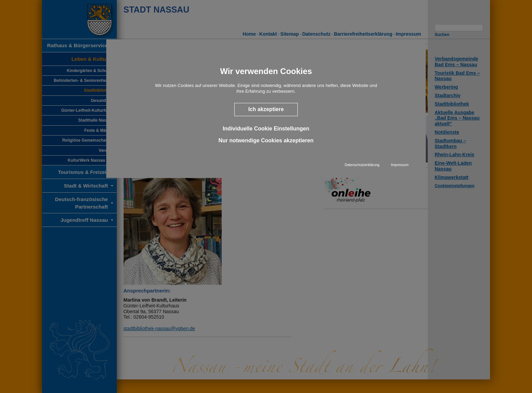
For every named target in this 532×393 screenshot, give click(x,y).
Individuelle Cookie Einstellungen (266, 129)
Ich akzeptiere (266, 109)
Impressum (400, 165)
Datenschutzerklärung (362, 165)
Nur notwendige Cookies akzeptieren (266, 140)
